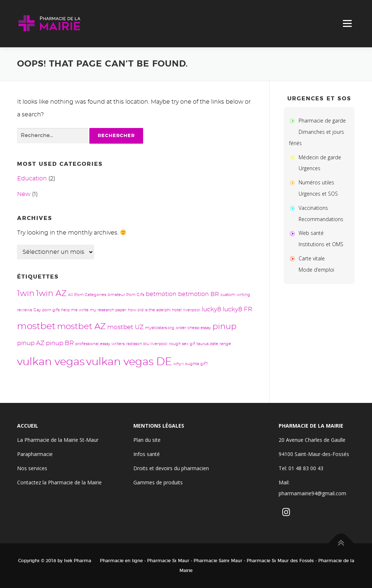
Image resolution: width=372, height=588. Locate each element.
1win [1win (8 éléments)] (26, 294)
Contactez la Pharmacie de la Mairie (59, 482)
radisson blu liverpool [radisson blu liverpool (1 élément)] (147, 344)
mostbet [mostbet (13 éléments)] (36, 326)
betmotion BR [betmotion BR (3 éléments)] (199, 294)
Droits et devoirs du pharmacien (171, 468)
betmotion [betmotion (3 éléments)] (161, 294)
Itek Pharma (78, 561)
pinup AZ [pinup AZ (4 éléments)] (31, 343)
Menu (347, 24)
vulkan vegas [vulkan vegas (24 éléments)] (51, 362)
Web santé (311, 233)
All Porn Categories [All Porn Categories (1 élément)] (87, 295)
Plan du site (147, 440)
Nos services (32, 468)
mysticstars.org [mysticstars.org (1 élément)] (160, 328)
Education (32, 179)
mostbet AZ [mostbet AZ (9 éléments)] (81, 327)
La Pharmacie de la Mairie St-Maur (58, 440)
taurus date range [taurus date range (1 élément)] (214, 344)
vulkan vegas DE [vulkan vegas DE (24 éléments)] (129, 362)
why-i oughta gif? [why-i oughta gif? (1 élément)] (191, 364)
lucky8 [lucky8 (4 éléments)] (211, 309)
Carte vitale (312, 258)
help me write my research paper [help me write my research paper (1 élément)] (94, 310)
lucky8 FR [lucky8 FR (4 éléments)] (237, 309)
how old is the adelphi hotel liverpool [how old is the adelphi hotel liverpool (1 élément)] (164, 310)
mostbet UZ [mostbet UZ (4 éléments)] (125, 327)
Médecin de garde (320, 157)
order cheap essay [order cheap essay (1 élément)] (193, 328)
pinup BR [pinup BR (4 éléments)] (60, 343)
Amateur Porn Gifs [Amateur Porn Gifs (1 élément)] (126, 295)
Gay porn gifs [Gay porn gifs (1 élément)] (46, 310)
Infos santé (147, 454)
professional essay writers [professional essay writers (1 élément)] (100, 344)
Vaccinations (313, 208)
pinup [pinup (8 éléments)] (225, 327)
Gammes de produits (158, 482)
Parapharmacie (35, 454)
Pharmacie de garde (322, 121)
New (24, 194)
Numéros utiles (316, 182)
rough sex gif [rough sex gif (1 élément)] (182, 344)
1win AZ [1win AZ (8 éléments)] (51, 294)
